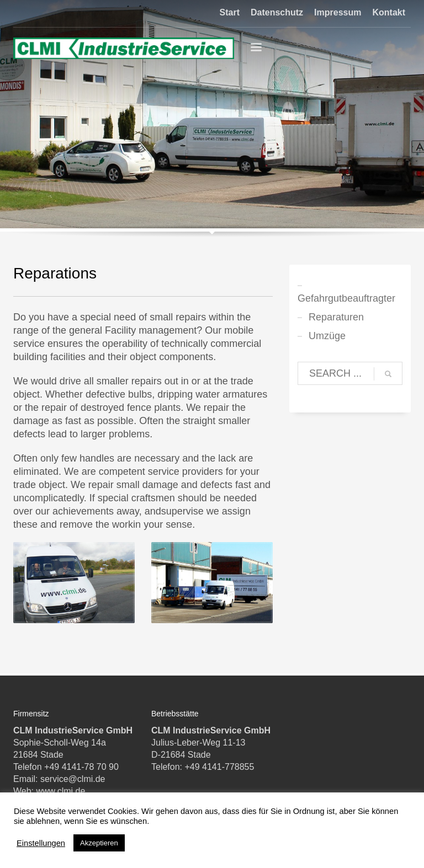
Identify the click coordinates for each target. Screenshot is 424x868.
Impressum (338, 12)
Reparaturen (336, 317)
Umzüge (327, 336)
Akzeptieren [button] (99, 843)
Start (230, 12)
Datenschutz (277, 12)
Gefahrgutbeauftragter (346, 298)
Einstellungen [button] (41, 843)
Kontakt (389, 12)
